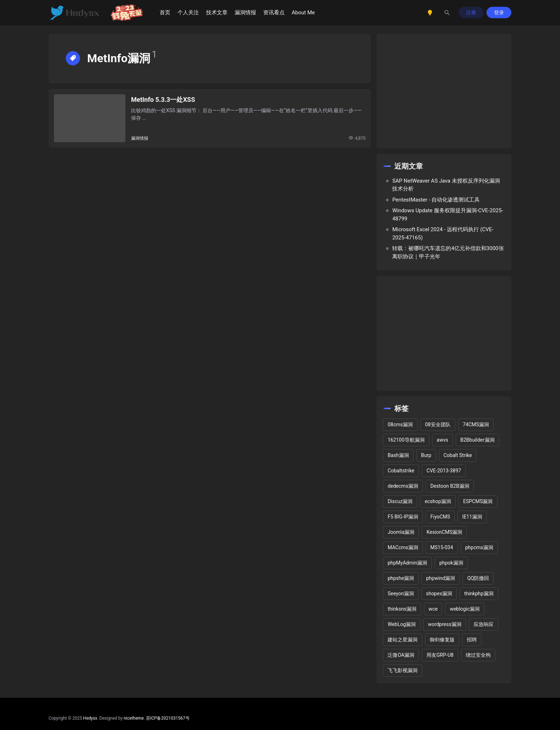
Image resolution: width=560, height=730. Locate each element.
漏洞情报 (245, 13)
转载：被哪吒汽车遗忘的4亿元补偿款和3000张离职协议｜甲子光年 (448, 252)
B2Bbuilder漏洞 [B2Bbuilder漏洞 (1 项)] (477, 440)
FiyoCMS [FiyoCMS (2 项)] (440, 517)
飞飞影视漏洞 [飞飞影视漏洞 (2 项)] (402, 670)
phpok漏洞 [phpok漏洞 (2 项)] (451, 563)
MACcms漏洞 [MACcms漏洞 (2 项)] (403, 547)
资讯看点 (274, 13)
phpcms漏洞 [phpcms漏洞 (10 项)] (479, 547)
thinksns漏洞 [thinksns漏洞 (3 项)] (402, 609)
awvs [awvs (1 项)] (442, 440)
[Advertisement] (444, 91)
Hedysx (90, 718)
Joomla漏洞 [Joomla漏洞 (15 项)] (401, 532)
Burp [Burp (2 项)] (426, 455)
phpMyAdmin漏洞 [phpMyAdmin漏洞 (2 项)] (407, 563)
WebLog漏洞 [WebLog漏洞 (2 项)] (402, 624)
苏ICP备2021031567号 (168, 718)
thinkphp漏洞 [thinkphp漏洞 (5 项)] (479, 594)
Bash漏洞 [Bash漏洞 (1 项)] (398, 455)
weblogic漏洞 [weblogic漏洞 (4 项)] (465, 609)
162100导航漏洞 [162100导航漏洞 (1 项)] (406, 440)
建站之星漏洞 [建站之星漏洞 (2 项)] (402, 640)
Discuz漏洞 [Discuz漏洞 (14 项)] (400, 501)
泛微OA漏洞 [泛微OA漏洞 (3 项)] (401, 655)
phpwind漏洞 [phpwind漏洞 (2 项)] (441, 578)
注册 (471, 13)
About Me (303, 13)
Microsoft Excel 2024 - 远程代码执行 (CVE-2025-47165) (443, 234)
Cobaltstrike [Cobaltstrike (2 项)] (401, 471)
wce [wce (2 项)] (433, 609)
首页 (165, 13)
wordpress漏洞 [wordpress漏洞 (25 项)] (444, 624)
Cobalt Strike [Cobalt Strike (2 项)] (458, 455)
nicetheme (134, 718)
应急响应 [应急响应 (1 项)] (484, 624)
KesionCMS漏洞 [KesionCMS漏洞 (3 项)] (444, 532)
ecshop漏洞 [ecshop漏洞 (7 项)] (438, 501)
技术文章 (217, 13)
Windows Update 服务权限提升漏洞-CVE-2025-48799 (447, 215)
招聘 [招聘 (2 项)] (472, 640)
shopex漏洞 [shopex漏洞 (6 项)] (439, 594)
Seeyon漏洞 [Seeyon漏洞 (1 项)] (401, 594)
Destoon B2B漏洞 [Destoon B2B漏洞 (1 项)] (450, 486)
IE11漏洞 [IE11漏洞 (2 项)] (472, 517)
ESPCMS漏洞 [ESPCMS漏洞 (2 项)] (478, 501)
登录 (499, 13)
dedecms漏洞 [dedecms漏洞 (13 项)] (403, 486)
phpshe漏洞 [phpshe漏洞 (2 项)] (401, 578)
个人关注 (188, 13)
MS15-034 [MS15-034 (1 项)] (442, 547)
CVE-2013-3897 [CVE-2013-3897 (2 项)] (444, 471)
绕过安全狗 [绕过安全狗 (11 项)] (478, 655)
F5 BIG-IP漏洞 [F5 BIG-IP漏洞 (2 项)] (403, 517)
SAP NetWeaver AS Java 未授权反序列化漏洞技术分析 (446, 185)
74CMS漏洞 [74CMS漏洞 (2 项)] (476, 424)
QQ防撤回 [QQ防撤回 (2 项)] (478, 578)
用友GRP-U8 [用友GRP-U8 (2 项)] (440, 655)
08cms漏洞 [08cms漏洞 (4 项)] (400, 424)
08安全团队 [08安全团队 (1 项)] (438, 424)
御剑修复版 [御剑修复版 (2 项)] (442, 640)
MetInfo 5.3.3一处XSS (163, 100)
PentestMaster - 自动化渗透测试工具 (436, 200)
